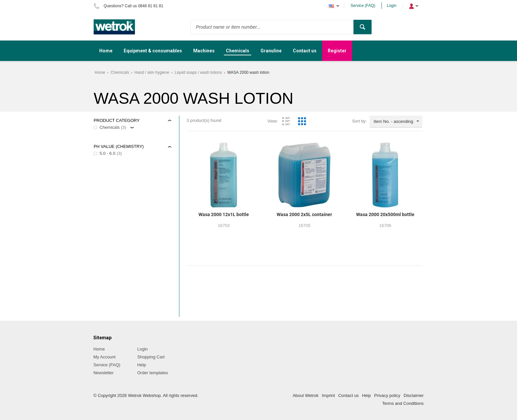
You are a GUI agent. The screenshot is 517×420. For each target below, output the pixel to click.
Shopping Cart (151, 357)
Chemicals (120, 72)
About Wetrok (305, 395)
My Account (104, 357)
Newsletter (103, 373)
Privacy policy (387, 395)
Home (100, 72)
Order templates (152, 373)
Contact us (349, 395)
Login (392, 6)
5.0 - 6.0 (107, 153)
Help (142, 365)
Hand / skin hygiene (152, 72)
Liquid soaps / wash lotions (198, 72)
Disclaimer (414, 395)
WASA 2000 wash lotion (248, 72)
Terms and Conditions (403, 403)
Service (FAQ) (363, 6)
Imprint (328, 395)
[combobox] (396, 122)
